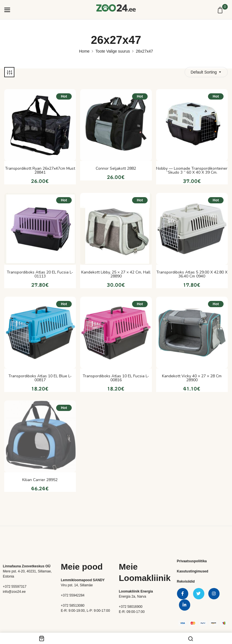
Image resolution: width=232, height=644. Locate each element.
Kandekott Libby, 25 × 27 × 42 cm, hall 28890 (116, 274)
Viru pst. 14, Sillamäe (77, 585)
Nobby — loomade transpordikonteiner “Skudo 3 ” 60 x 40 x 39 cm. (192, 171)
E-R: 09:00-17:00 (132, 612)
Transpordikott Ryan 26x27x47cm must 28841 (40, 171)
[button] (221, 10)
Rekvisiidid (186, 581)
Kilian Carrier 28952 (40, 480)
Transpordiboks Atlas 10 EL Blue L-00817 (40, 378)
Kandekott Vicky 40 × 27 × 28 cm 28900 (192, 378)
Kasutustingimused (193, 571)
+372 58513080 (73, 606)
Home (84, 51)
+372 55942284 (73, 595)
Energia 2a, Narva (133, 596)
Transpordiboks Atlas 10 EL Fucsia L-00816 (116, 378)
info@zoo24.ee (14, 592)
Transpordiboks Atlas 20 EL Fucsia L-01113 (40, 274)
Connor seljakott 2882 (116, 169)
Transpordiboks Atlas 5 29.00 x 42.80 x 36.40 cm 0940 (192, 274)
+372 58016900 (131, 607)
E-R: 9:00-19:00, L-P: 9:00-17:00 (86, 611)
